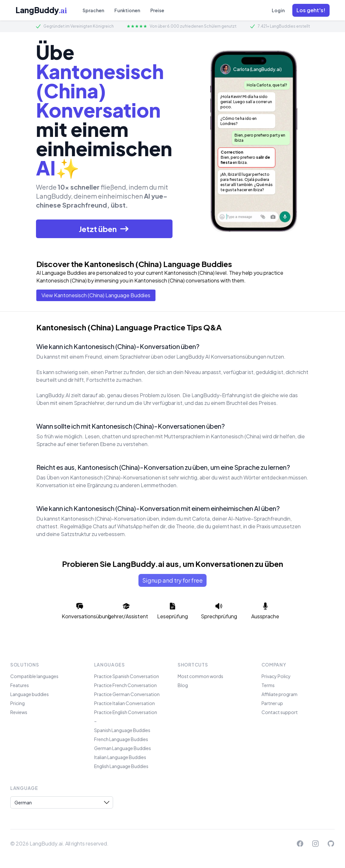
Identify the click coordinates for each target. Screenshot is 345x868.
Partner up (272, 703)
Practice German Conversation (127, 694)
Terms (268, 685)
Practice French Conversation (125, 685)
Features (20, 685)
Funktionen (127, 10)
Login (278, 10)
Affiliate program (279, 694)
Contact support (280, 712)
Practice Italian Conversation (124, 703)
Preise (157, 10)
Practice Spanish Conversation (127, 676)
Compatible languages (34, 676)
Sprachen (93, 10)
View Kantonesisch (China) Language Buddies (96, 295)
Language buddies (30, 694)
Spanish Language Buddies (122, 730)
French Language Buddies (121, 739)
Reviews (19, 712)
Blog (183, 685)
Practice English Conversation (126, 712)
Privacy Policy (276, 676)
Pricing (18, 703)
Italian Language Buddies (120, 757)
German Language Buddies (123, 748)
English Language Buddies (121, 766)
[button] (311, 10)
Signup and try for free (172, 580)
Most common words (200, 676)
